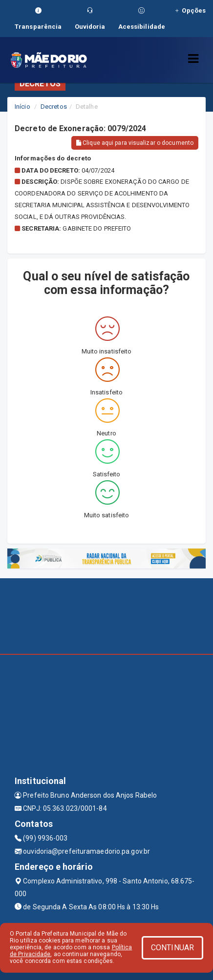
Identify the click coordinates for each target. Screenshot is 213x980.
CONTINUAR (172, 948)
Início (22, 107)
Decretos (54, 107)
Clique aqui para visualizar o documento (135, 143)
